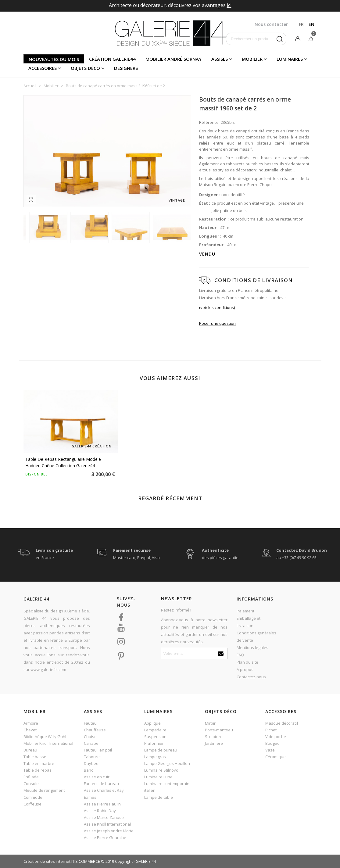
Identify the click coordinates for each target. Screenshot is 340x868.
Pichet (271, 730)
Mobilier (252, 59)
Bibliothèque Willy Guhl (45, 737)
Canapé (91, 743)
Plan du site (247, 662)
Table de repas (38, 770)
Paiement (245, 611)
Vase (270, 750)
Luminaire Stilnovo (161, 770)
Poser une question (217, 323)
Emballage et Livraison (249, 622)
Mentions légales (252, 647)
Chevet (30, 730)
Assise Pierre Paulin (102, 804)
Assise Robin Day (100, 811)
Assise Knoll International (107, 824)
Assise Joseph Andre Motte (109, 831)
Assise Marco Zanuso (104, 817)
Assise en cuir (97, 777)
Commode (33, 797)
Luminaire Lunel (159, 777)
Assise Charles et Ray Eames (104, 794)
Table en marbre (39, 763)
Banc (88, 770)
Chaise (90, 737)
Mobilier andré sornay (174, 59)
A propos (245, 669)
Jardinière (214, 743)
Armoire (31, 723)
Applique (152, 723)
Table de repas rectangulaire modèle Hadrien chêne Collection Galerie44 (63, 462)
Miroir (210, 723)
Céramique (276, 757)
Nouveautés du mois (54, 59)
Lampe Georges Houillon (167, 763)
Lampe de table (159, 797)
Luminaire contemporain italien (167, 787)
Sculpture (214, 737)
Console (31, 784)
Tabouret (92, 757)
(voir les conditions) (217, 307)
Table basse (35, 757)
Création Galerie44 (112, 59)
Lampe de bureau (161, 750)
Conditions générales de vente (256, 637)
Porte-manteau (219, 730)
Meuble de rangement (44, 790)
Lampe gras (155, 757)
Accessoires (43, 68)
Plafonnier (154, 743)
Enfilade (31, 777)
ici (229, 5)
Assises (220, 59)
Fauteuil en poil (98, 750)
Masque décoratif (282, 723)
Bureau (30, 750)
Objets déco (85, 68)
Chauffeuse (95, 730)
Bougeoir (274, 743)
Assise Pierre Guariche (105, 838)
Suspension (155, 737)
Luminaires (290, 59)
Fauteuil (91, 723)
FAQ (240, 655)
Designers (126, 68)
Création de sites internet (47, 861)
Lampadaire (155, 730)
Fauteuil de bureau (101, 784)
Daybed (91, 763)
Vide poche (276, 737)
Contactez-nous (251, 677)
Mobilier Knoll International (48, 743)
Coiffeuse (32, 804)
